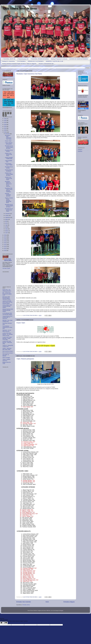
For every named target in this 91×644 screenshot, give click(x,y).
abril (6, 227)
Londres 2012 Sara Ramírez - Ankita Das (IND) (7, 342)
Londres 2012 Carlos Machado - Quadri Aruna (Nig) (7, 338)
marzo (7, 229)
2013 (5, 245)
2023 (5, 124)
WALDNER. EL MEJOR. (6, 355)
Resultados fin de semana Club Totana (9, 210)
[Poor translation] (5, 623)
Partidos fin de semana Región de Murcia (9, 174)
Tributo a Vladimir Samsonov (6, 360)
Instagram (80, 150)
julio (6, 221)
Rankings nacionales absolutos (8, 195)
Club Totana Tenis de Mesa (20, 9)
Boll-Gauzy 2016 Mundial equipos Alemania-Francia (6, 298)
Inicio (47, 602)
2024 (5, 122)
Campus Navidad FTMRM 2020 (9, 158)
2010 (5, 250)
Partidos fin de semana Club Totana (8, 154)
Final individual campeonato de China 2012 (7, 327)
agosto (7, 219)
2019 (5, 132)
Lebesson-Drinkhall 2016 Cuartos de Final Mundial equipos (7, 302)
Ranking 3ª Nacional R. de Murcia (59, 59)
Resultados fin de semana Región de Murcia (9, 147)
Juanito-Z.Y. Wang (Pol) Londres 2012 (8, 346)
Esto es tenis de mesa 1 (8, 351)
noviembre (8, 214)
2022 (5, 126)
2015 (5, 241)
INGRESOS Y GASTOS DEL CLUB (54, 61)
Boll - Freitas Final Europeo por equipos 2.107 (7, 294)
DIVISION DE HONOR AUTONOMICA (79, 59)
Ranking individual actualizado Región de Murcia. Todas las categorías (19, 64)
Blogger (62, 611)
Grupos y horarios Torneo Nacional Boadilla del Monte (9, 200)
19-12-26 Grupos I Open (45, 346)
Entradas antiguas (69, 602)
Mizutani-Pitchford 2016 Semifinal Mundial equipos (8, 310)
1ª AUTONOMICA (21, 61)
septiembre (8, 217)
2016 (5, 239)
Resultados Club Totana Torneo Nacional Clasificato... (9, 190)
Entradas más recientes (24, 602)
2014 (5, 243)
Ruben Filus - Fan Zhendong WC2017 (7, 290)
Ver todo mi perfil (6, 268)
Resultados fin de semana (9, 151)
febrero (7, 231)
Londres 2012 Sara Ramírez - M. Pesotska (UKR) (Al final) (8, 334)
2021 (5, 128)
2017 (5, 237)
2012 (5, 247)
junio (6, 223)
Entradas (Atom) (26, 605)
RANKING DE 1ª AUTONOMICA (36, 61)
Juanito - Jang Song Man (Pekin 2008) (7, 349)
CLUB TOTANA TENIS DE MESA (30, 315)
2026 (5, 119)
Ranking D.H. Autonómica (8, 61)
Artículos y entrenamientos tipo (46, 64)
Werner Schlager (6, 358)
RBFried (48, 611)
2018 (5, 235)
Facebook (80, 151)
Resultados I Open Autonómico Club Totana (29, 74)
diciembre (7, 134)
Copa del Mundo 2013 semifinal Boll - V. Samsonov (7, 317)
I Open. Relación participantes (25, 359)
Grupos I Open (21, 323)
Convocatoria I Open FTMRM (9, 164)
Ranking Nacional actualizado (9, 170)
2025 (5, 121)
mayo (7, 225)
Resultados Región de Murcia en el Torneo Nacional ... (8, 184)
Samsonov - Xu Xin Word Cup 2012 (7, 331)
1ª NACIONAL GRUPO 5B (9, 59)
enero (7, 233)
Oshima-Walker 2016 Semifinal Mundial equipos (7, 306)
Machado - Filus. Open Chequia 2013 (8, 321)
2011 (5, 249)
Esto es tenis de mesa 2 (8, 353)
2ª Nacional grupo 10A (23, 59)
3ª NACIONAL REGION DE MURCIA (40, 59)
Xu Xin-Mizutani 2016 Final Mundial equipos (7, 314)
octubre (7, 215)
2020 (5, 130)
